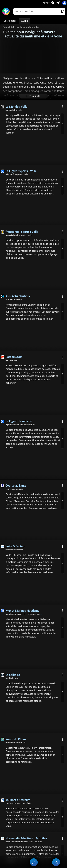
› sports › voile (17, 174)
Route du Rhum (16, 739)
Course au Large (16, 486)
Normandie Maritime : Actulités (26, 838)
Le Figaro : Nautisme (19, 421)
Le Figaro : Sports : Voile (21, 171)
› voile (14, 110)
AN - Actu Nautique (18, 296)
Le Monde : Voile (16, 107)
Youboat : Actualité (18, 800)
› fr (16, 742)
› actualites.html (24, 842)
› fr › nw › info (18, 803)
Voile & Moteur (16, 546)
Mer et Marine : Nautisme (22, 611)
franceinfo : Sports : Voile (22, 232)
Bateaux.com (14, 357)
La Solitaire (13, 675)
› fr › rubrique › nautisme (25, 614)
